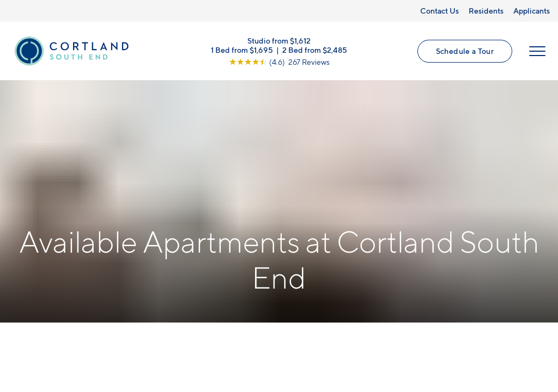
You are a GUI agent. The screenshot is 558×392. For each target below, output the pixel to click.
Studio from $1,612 (279, 40)
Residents (486, 11)
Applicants (532, 11)
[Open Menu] (537, 51)
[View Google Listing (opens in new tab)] (279, 61)
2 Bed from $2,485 (315, 49)
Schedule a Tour (465, 51)
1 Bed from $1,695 (242, 49)
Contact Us (439, 11)
